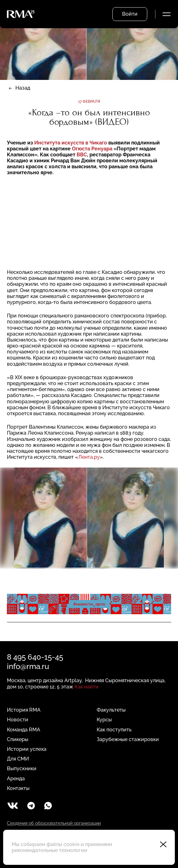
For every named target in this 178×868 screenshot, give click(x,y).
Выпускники (22, 769)
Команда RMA (24, 730)
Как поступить (114, 730)
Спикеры (18, 739)
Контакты (18, 788)
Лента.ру (89, 457)
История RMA (24, 710)
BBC (82, 155)
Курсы (104, 720)
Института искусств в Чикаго (71, 143)
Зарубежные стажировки (128, 739)
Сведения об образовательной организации (54, 823)
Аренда (16, 779)
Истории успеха (27, 749)
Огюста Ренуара (93, 149)
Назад (23, 88)
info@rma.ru (28, 666)
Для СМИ (18, 759)
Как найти (86, 687)
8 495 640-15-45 (35, 657)
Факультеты (111, 710)
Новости (18, 720)
